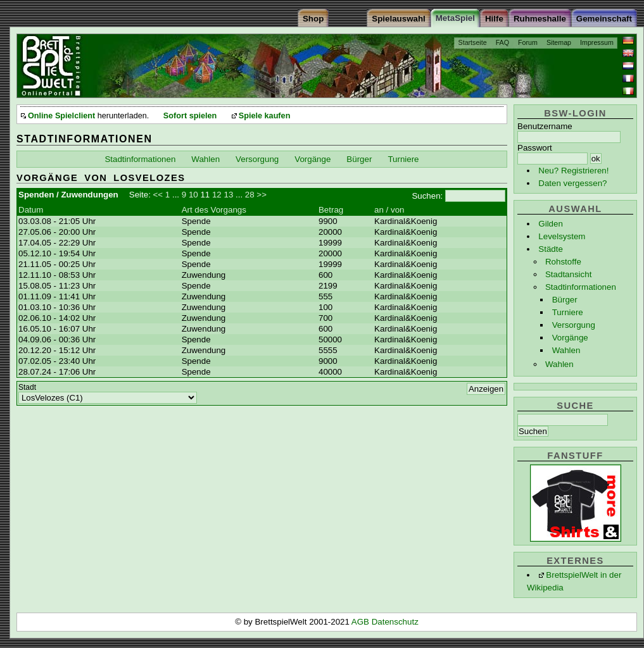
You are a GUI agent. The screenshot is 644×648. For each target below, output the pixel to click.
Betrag (331, 210)
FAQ (502, 42)
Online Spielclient (61, 116)
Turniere (568, 312)
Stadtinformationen (581, 287)
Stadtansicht (568, 274)
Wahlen (566, 350)
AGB (362, 622)
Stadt (27, 387)
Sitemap (559, 42)
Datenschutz (395, 622)
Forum (528, 42)
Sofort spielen (190, 116)
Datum (31, 210)
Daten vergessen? (572, 183)
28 (250, 195)
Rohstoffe (563, 262)
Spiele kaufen (265, 116)
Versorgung (574, 325)
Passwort (535, 148)
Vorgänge (570, 338)
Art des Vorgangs (214, 210)
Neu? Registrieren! (573, 171)
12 (217, 195)
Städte (551, 249)
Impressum (597, 42)
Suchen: (427, 196)
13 (228, 195)
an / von (389, 210)
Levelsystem (562, 236)
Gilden (551, 224)
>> (262, 195)
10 (193, 195)
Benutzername (545, 126)
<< (158, 195)
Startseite (473, 42)
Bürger (565, 300)
